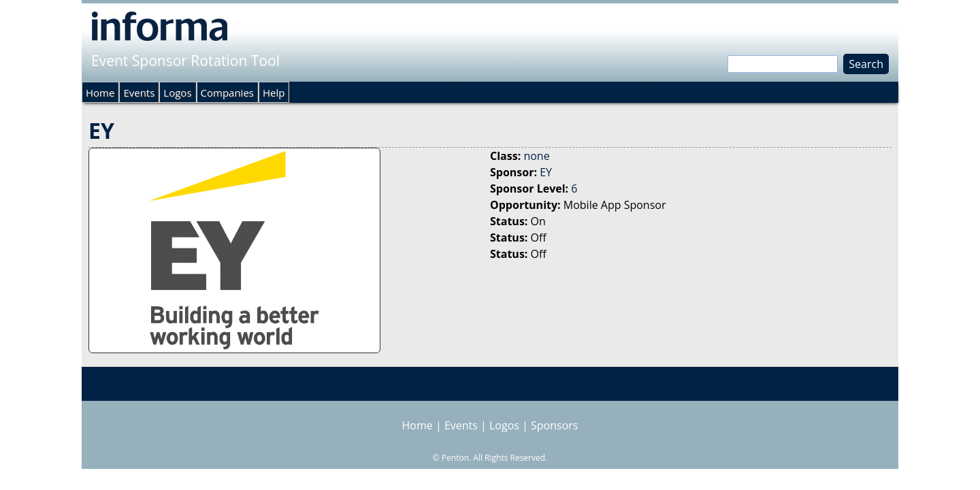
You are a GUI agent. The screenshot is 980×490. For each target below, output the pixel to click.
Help (274, 93)
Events (139, 93)
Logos (177, 93)
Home (100, 93)
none (536, 156)
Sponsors (554, 425)
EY (546, 172)
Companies (227, 93)
